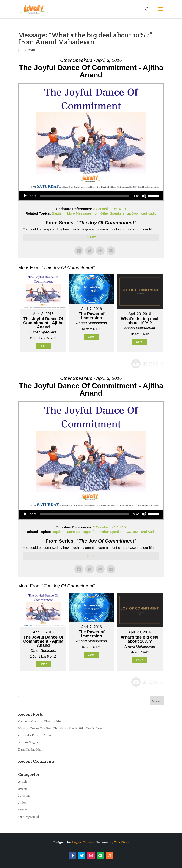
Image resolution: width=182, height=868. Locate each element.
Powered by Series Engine (147, 364)
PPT (93, 237)
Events (23, 789)
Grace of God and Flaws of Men (40, 721)
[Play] (25, 196)
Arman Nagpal (28, 742)
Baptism (58, 213)
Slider (22, 803)
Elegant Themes (83, 842)
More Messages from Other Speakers (96, 213)
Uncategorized (28, 817)
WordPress (122, 842)
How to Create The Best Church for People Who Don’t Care (60, 728)
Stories (23, 810)
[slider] (85, 196)
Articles (23, 782)
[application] (91, 196)
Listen (43, 346)
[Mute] (144, 196)
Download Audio (144, 213)
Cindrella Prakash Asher (35, 735)
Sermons (24, 796)
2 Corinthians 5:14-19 (109, 209)
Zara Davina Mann (31, 749)
